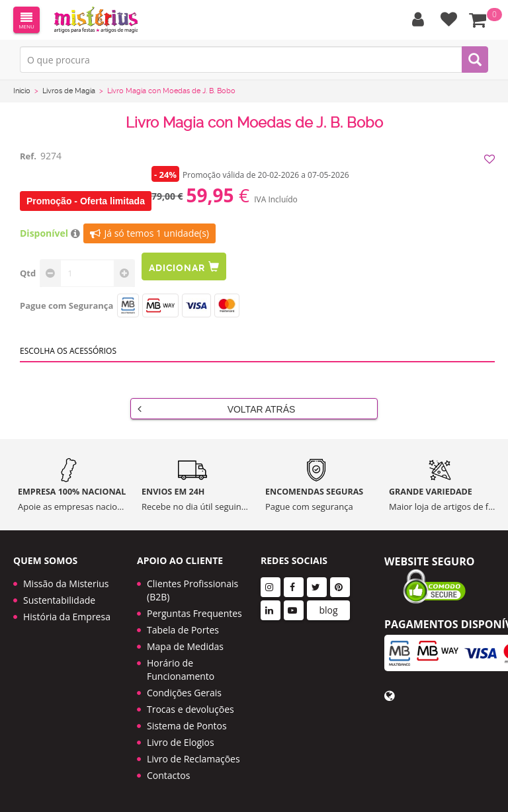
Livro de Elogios (181, 742)
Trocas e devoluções (190, 709)
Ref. (28, 156)
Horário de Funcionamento (181, 670)
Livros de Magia (69, 91)
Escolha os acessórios (68, 351)
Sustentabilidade (59, 600)
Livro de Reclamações (193, 759)
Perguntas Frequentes (194, 613)
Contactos (168, 775)
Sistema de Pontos (187, 726)
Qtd (28, 273)
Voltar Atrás (216, 409)
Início (22, 91)
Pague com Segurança (66, 305)
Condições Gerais (184, 693)
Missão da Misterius (66, 584)
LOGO (96, 20)
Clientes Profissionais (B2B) (192, 590)
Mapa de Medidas (185, 646)
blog (328, 610)
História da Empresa (67, 617)
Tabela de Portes (183, 630)
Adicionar (184, 267)
